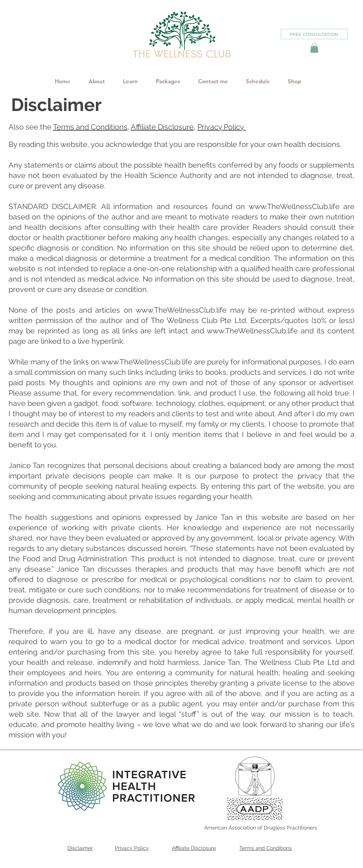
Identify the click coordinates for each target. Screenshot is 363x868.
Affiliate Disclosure (162, 127)
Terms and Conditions (90, 127)
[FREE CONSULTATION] (314, 34)
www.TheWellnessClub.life (294, 206)
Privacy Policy (222, 127)
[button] (314, 48)
